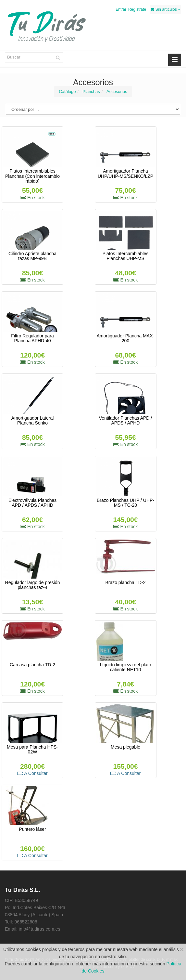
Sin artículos (166, 9)
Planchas (91, 91)
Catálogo (67, 91)
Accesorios (117, 91)
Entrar (121, 9)
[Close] (182, 949)
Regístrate (137, 9)
